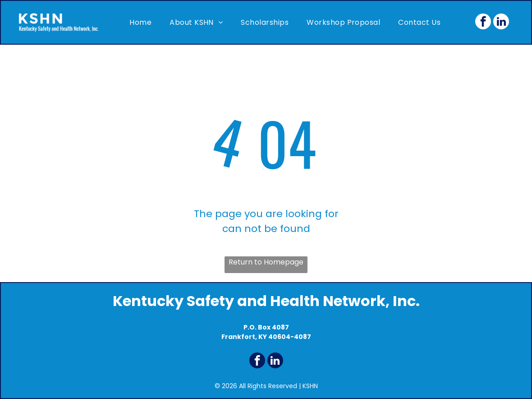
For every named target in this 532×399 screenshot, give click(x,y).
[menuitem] (140, 22)
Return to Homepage (266, 262)
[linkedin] (501, 23)
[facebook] (483, 23)
